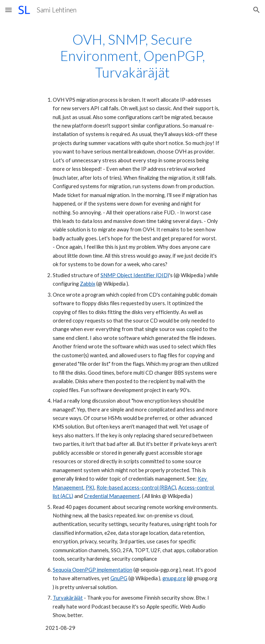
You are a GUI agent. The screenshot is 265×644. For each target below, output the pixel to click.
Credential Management (112, 496)
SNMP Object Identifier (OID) (135, 275)
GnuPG (119, 578)
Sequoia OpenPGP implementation (93, 570)
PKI (90, 488)
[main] (132, 332)
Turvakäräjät (68, 598)
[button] (8, 10)
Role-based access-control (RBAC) (136, 488)
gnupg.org (174, 578)
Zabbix (88, 284)
